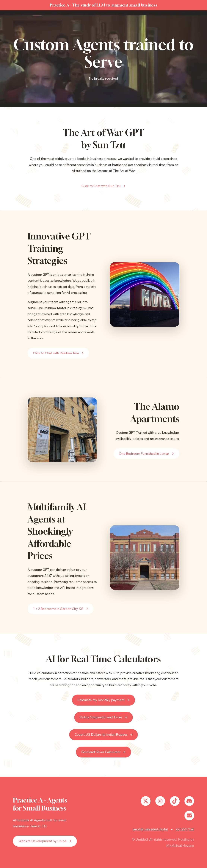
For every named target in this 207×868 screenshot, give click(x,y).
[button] (104, 186)
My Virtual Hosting (180, 845)
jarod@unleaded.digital (150, 829)
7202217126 (185, 829)
